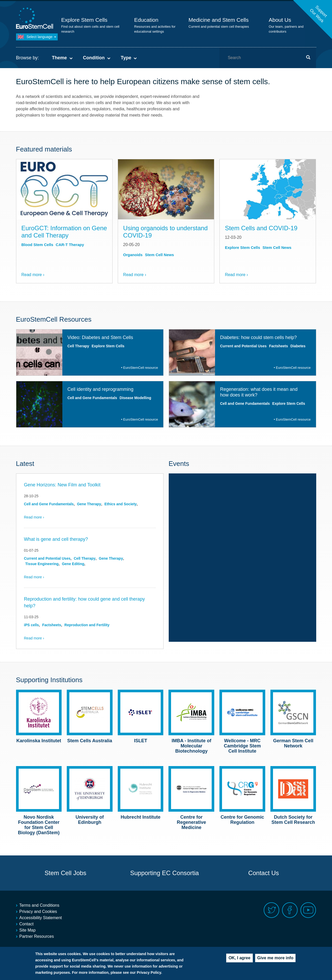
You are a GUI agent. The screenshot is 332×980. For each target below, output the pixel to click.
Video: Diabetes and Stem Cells (100, 337)
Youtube (308, 910)
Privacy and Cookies (38, 911)
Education (146, 20)
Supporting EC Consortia (164, 873)
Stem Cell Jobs (65, 873)
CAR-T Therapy (70, 245)
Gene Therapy (89, 504)
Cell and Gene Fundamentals (92, 398)
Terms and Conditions (39, 905)
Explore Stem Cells (84, 20)
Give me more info (275, 959)
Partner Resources (37, 936)
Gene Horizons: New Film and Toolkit (62, 485)
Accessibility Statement (41, 918)
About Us (280, 20)
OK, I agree (239, 959)
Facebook (290, 910)
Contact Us (264, 873)
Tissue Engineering (42, 564)
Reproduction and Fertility (87, 625)
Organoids (133, 255)
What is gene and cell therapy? (56, 539)
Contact (27, 924)
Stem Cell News (159, 255)
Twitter (272, 910)
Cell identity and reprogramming (101, 389)
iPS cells (32, 625)
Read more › (33, 275)
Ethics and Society (121, 504)
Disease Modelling (135, 398)
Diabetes (298, 346)
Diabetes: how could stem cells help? (259, 337)
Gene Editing (73, 564)
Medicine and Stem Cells (219, 20)
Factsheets (279, 346)
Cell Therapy (78, 346)
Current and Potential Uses (244, 346)
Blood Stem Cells (37, 245)
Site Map (28, 930)
